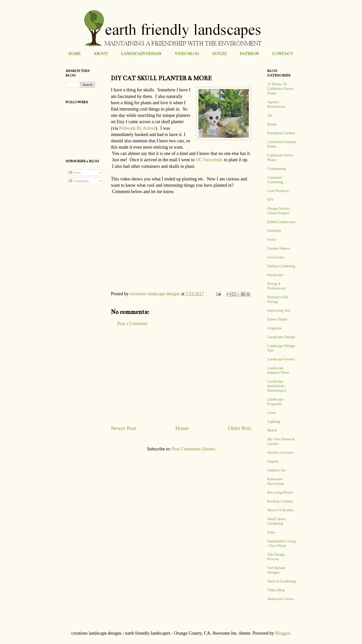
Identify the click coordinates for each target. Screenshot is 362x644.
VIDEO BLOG (187, 54)
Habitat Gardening (281, 266)
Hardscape (275, 275)
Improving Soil (279, 310)
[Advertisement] (181, 375)
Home (182, 428)
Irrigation (274, 328)
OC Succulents (209, 160)
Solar (271, 532)
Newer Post (124, 428)
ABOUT (101, 54)
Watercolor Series (281, 599)
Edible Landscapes (281, 222)
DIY (271, 200)
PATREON (249, 54)
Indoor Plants (277, 319)
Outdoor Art (276, 470)
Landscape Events (281, 359)
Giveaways (276, 257)
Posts (75, 173)
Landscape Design (281, 337)
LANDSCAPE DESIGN (141, 54)
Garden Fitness (279, 248)
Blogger (282, 633)
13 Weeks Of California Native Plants (280, 89)
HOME (74, 54)
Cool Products (278, 191)
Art (270, 115)
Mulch (272, 430)
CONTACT (282, 54)
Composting (276, 169)
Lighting (274, 421)
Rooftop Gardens (280, 501)
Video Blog (276, 590)
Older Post (239, 428)
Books (272, 124)
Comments (79, 181)
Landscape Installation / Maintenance (277, 386)
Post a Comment (132, 324)
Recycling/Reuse (280, 492)
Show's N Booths (280, 510)
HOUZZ (219, 54)
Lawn (271, 413)
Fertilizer (274, 231)
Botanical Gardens (281, 133)
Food (271, 239)
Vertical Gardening (282, 581)
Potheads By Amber (137, 128)
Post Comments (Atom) (193, 449)
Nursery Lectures (280, 452)
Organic (273, 461)
